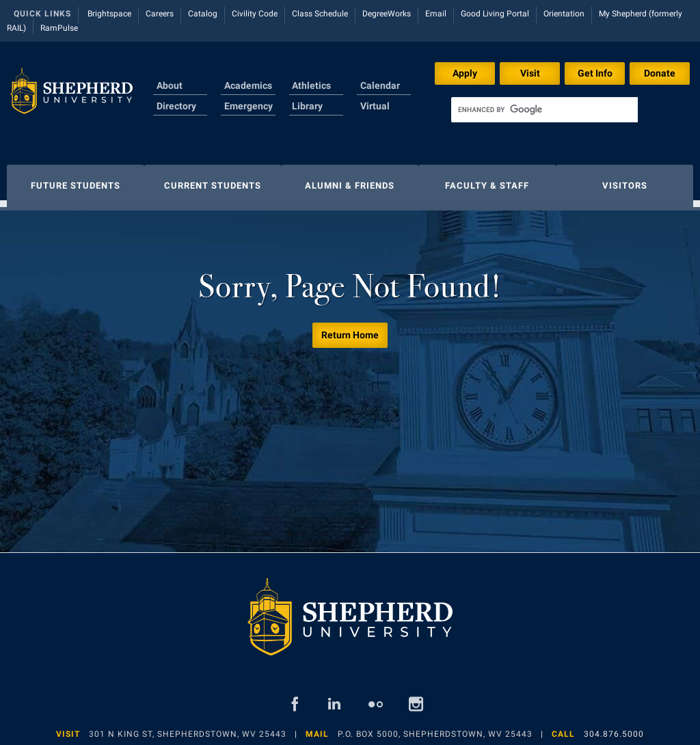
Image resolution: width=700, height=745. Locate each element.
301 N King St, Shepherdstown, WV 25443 (188, 727)
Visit (530, 73)
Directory (176, 106)
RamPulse (59, 28)
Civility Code (255, 14)
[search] (544, 110)
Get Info (595, 73)
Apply (465, 73)
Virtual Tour (375, 114)
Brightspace (109, 14)
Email (436, 14)
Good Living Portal (495, 14)
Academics (248, 85)
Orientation (564, 14)
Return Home (350, 328)
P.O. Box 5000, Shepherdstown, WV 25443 (435, 727)
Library (307, 106)
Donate (660, 73)
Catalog (203, 14)
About (170, 85)
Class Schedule (320, 14)
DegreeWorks (387, 14)
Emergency (248, 106)
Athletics (311, 85)
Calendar (380, 85)
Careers (160, 14)
